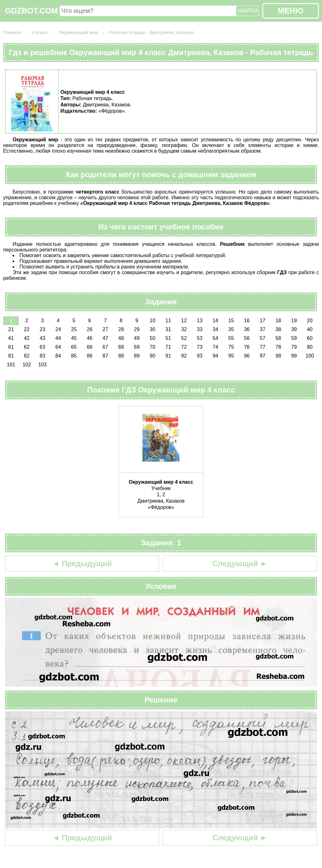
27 (105, 329)
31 (168, 329)
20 (310, 321)
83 (42, 356)
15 (231, 321)
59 (294, 338)
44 (58, 338)
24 (58, 329)
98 (278, 356)
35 (231, 329)
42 (27, 338)
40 (310, 329)
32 (184, 329)
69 (137, 347)
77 (263, 347)
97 (263, 356)
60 (310, 338)
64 (58, 347)
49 (137, 338)
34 (215, 329)
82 (27, 356)
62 (27, 347)
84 (58, 356)
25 (74, 329)
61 (11, 347)
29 (137, 329)
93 (200, 356)
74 (215, 347)
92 (184, 356)
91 (168, 356)
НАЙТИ (247, 11)
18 (278, 321)
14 (215, 321)
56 (247, 338)
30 (153, 329)
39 (294, 329)
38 (278, 329)
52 (184, 338)
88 (121, 356)
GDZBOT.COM (31, 11)
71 (168, 347)
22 (27, 329)
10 (153, 321)
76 (247, 347)
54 (215, 338)
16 (247, 321)
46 (90, 338)
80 (310, 347)
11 (168, 321)
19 (294, 321)
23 (42, 329)
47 (105, 338)
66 (90, 347)
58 (278, 338)
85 (74, 356)
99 (294, 356)
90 (153, 356)
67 (105, 347)
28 (121, 329)
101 (11, 365)
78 (278, 347)
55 (231, 338)
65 (74, 347)
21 (11, 329)
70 (153, 347)
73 (200, 347)
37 (263, 329)
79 (294, 347)
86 (90, 356)
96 (247, 356)
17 (263, 321)
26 (90, 329)
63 (42, 347)
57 (263, 338)
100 (310, 356)
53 (200, 338)
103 (43, 365)
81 (11, 356)
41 (11, 338)
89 (137, 356)
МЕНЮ (290, 11)
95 (231, 356)
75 (231, 347)
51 (168, 338)
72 (184, 347)
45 (74, 338)
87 (105, 356)
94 (215, 356)
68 (121, 347)
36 (247, 329)
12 (184, 321)
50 (153, 338)
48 (121, 338)
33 (200, 329)
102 (27, 365)
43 (42, 338)
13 (200, 321)
